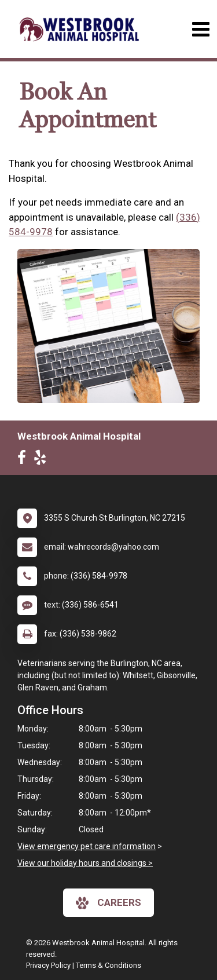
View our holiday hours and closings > (85, 863)
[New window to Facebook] (25, 460)
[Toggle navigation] (201, 29)
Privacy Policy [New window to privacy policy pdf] (48, 965)
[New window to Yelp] (43, 460)
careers (108, 903)
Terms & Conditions (108, 965)
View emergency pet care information (87, 846)
